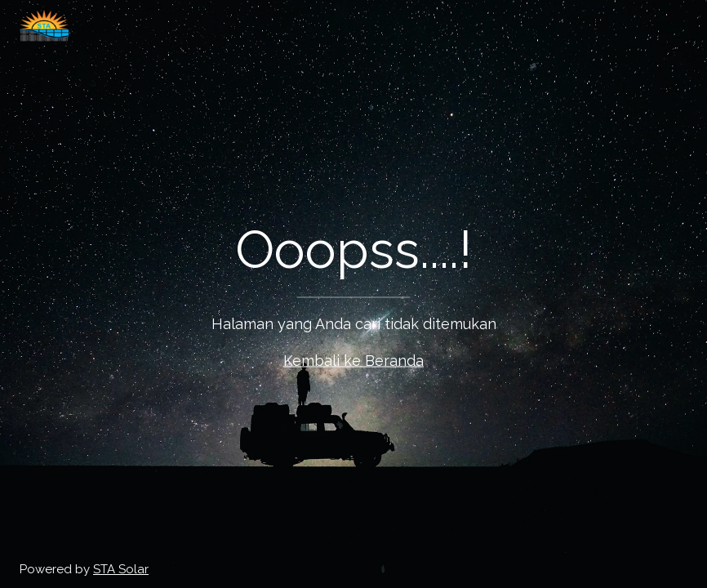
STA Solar (121, 569)
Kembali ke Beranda (353, 361)
